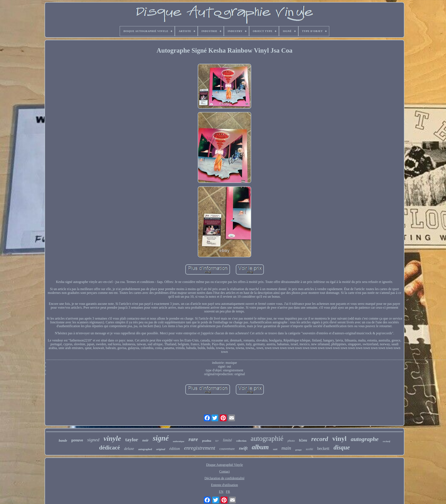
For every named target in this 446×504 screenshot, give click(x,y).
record (320, 439)
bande (63, 441)
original (161, 449)
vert (275, 449)
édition (175, 449)
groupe (299, 450)
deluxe (129, 449)
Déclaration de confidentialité (224, 478)
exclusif (386, 441)
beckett (323, 448)
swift (243, 448)
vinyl (340, 439)
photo (291, 441)
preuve (77, 440)
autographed (145, 449)
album (260, 447)
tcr (217, 441)
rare (193, 439)
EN (221, 492)
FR (228, 492)
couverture (227, 449)
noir (145, 440)
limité (227, 440)
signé (161, 438)
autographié (267, 439)
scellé (309, 449)
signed (93, 440)
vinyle (112, 438)
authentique (179, 441)
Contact (224, 471)
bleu (303, 441)
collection (241, 441)
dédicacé (110, 448)
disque (342, 447)
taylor (132, 440)
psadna (207, 441)
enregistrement (200, 448)
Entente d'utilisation (224, 485)
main (286, 448)
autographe (365, 439)
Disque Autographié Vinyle (225, 465)
